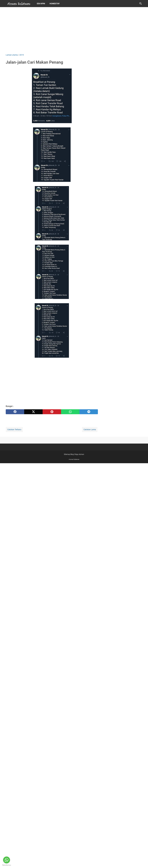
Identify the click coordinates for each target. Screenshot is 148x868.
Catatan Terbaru (14, 429)
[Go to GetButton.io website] (7, 865)
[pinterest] (52, 412)
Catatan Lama (90, 429)
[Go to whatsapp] (7, 860)
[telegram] (89, 412)
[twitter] (33, 412)
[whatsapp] (70, 412)
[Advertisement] (74, 30)
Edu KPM (41, 4)
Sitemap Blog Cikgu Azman (74, 454)
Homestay (55, 4)
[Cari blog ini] (141, 4)
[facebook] (15, 412)
